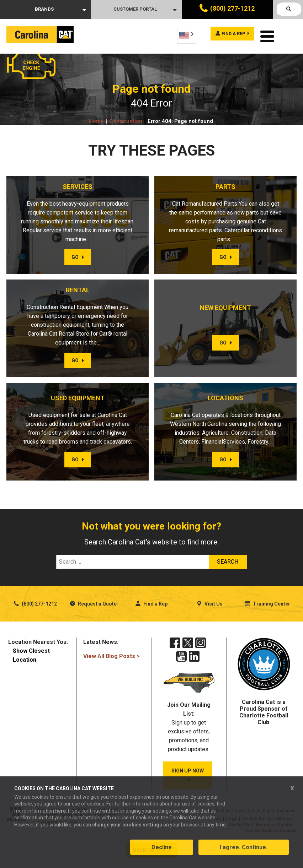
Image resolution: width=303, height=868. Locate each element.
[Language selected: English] (187, 35)
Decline (162, 851)
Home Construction (116, 119)
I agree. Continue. (244, 851)
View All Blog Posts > (111, 654)
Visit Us (210, 602)
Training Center (268, 602)
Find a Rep (151, 602)
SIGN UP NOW (188, 770)
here (60, 815)
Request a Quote (93, 602)
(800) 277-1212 (232, 8)
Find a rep (228, 35)
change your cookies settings (127, 829)
